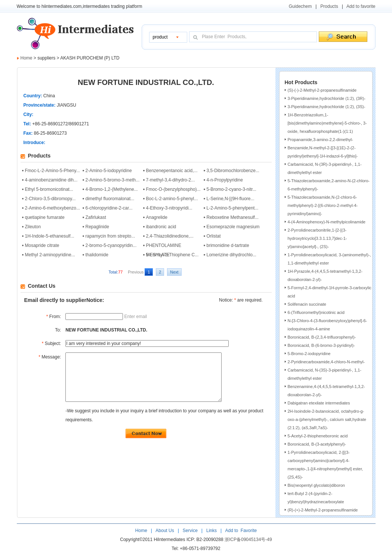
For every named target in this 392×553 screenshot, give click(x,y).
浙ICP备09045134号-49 (248, 540)
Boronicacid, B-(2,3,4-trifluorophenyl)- (322, 337)
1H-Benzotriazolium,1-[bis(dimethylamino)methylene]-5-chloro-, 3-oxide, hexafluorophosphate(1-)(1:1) (327, 123)
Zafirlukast (96, 217)
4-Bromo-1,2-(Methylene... (112, 189)
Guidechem (300, 6)
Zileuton (33, 227)
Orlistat (214, 236)
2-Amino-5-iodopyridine (109, 171)
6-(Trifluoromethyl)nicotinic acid (316, 312)
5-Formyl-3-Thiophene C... (172, 255)
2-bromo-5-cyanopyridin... (111, 245)
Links (211, 531)
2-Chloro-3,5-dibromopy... (50, 199)
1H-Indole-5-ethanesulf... (50, 236)
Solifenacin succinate (307, 304)
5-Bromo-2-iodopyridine (309, 354)
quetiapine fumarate (45, 217)
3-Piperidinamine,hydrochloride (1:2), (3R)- (327, 98)
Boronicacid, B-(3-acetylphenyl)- (317, 444)
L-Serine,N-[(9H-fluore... (231, 199)
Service (190, 531)
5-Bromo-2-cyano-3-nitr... (232, 189)
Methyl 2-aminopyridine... (50, 255)
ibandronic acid (161, 227)
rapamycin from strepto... (110, 236)
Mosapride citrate (42, 245)
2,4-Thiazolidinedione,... (170, 236)
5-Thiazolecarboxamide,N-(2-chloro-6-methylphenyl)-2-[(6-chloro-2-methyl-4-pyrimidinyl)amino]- (323, 205)
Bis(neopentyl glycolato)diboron (316, 485)
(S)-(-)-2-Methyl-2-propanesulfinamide (322, 90)
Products (329, 6)
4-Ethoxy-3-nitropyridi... (169, 208)
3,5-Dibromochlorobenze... (233, 171)
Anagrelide (157, 217)
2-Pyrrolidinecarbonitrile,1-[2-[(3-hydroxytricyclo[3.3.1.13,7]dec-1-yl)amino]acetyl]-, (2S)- (317, 238)
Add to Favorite (240, 531)
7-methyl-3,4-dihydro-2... (171, 180)
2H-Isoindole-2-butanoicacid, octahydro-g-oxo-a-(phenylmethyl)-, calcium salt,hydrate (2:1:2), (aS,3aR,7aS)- (327, 419)
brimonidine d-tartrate (228, 245)
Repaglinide (97, 227)
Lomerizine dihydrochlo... (232, 255)
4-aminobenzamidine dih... (51, 180)
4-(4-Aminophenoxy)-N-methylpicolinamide (327, 222)
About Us (165, 531)
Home (27, 58)
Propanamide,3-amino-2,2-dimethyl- (320, 140)
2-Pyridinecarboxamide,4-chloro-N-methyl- (326, 362)
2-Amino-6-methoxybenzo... (53, 208)
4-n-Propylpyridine (225, 180)
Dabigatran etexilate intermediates (319, 403)
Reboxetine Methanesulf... (233, 217)
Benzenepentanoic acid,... (172, 171)
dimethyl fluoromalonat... (110, 199)
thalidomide (97, 255)
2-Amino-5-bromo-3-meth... (113, 180)
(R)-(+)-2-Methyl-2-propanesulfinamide (323, 510)
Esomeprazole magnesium (233, 227)
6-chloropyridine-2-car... (109, 208)
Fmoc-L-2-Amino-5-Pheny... (53, 171)
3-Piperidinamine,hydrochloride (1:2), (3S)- (327, 107)
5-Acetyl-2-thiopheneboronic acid (318, 436)
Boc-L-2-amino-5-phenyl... (172, 199)
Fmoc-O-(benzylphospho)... (173, 189)
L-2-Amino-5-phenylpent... (233, 208)
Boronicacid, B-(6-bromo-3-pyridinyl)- (321, 345)
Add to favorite (361, 6)
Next (174, 272)
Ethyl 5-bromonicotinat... (49, 189)
